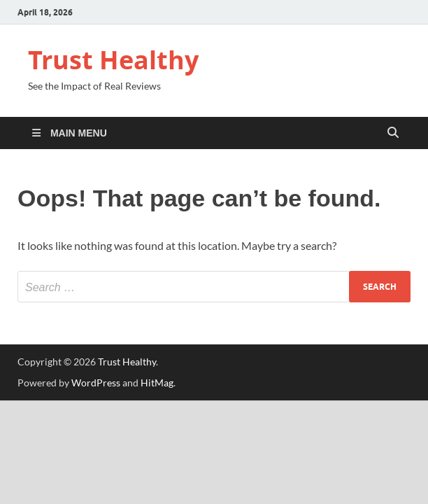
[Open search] (393, 133)
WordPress (96, 383)
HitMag (157, 383)
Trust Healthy (113, 60)
